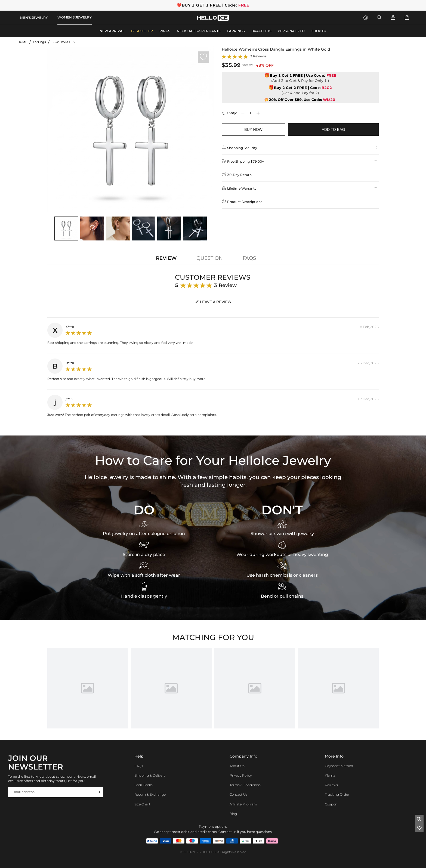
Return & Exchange (150, 794)
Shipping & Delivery (150, 775)
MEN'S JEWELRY (34, 18)
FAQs (139, 766)
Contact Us (239, 794)
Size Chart (142, 804)
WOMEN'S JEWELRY (75, 17)
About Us (237, 766)
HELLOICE (209, 852)
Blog (233, 814)
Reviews (331, 785)
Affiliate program (243, 804)
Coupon (331, 804)
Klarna (330, 775)
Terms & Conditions (245, 785)
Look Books (143, 785)
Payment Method (339, 766)
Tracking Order (337, 794)
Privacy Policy (241, 775)
